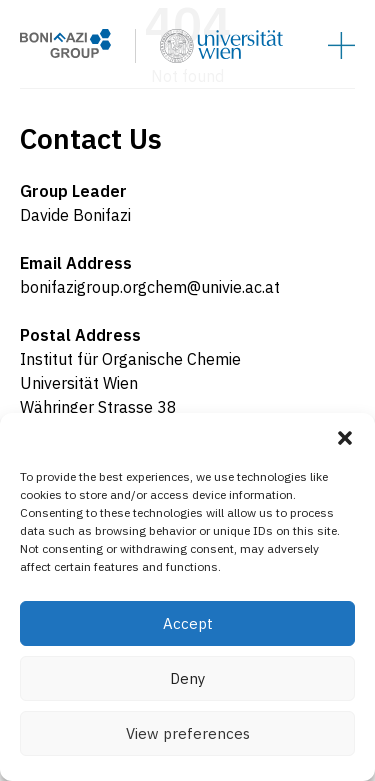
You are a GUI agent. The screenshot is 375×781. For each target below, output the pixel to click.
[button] (345, 438)
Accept (188, 623)
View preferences (188, 733)
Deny (187, 678)
